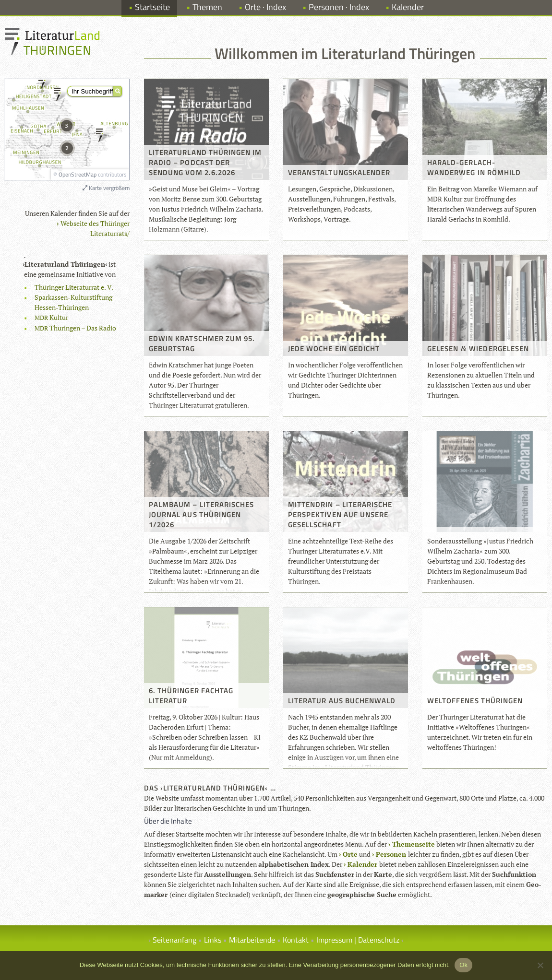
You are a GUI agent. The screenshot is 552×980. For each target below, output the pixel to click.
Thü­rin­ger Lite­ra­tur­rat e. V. (74, 287)
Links (213, 940)
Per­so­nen (391, 854)
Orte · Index (265, 7)
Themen (207, 7)
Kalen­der (362, 864)
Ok (463, 965)
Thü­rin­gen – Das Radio (75, 328)
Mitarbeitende (252, 940)
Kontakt (296, 940)
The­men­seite (414, 844)
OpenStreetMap (78, 174)
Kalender (408, 7)
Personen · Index (339, 7)
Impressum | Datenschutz (358, 940)
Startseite (152, 7)
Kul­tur (51, 317)
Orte (350, 854)
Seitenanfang (174, 940)
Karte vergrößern (106, 188)
